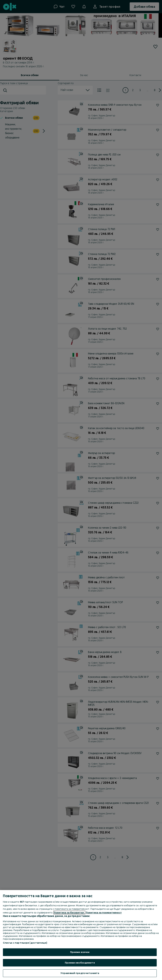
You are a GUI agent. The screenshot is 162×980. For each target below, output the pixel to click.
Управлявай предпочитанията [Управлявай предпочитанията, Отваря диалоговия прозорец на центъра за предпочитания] (80, 973)
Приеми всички (80, 952)
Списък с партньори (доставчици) (25, 943)
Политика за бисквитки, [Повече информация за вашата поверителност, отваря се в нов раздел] (69, 913)
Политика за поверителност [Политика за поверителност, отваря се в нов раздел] (104, 913)
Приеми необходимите (80, 963)
